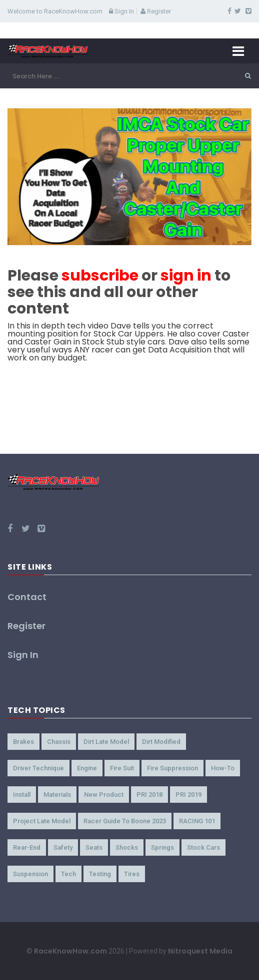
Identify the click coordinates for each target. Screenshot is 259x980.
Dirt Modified (161, 742)
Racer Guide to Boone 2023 (125, 821)
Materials (57, 795)
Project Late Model (42, 821)
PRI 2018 (149, 795)
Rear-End (27, 847)
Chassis (59, 742)
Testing (100, 874)
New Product (104, 795)
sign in (186, 276)
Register (156, 11)
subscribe (100, 276)
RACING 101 (197, 821)
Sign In (121, 11)
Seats (94, 847)
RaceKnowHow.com (70, 951)
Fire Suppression (172, 768)
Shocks (127, 847)
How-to (223, 768)
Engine (87, 768)
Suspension (30, 874)
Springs (162, 847)
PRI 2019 (188, 795)
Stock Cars (203, 847)
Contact (27, 597)
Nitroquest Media (200, 951)
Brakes (23, 742)
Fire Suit (122, 768)
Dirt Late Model (106, 742)
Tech (68, 874)
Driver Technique (38, 768)
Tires (132, 874)
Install (22, 795)
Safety (63, 847)
